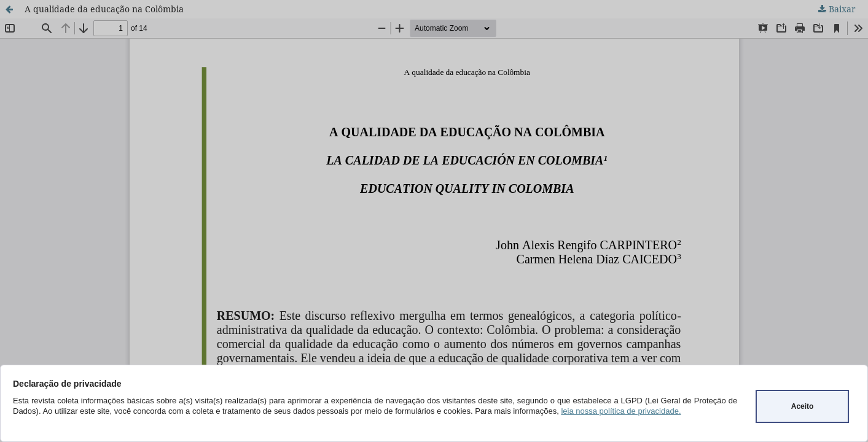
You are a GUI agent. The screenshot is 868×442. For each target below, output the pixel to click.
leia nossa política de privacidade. (621, 411)
